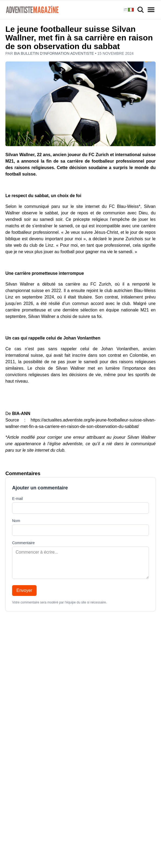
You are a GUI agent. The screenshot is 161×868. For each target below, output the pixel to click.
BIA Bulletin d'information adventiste (55, 53)
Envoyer (24, 590)
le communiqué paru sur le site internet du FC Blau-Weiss (79, 206)
